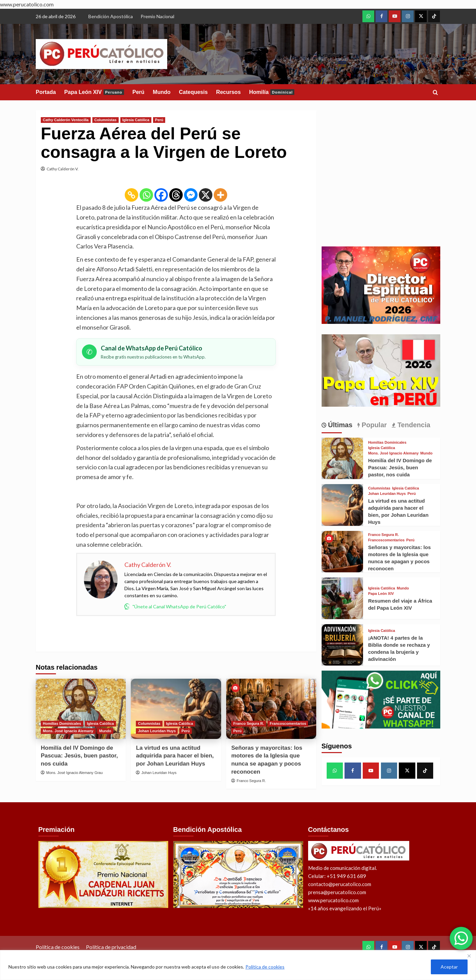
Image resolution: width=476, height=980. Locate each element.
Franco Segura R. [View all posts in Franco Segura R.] (249, 723)
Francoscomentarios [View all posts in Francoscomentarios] (288, 723)
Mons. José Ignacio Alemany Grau (75, 773)
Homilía (272, 92)
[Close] (469, 956)
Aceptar (449, 967)
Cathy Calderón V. (63, 169)
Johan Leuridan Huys (159, 773)
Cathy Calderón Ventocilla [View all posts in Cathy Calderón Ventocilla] (66, 120)
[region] (238, 965)
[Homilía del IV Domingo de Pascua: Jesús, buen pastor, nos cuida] (81, 709)
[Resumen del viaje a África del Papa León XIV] (342, 598)
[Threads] (176, 195)
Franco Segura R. (251, 781)
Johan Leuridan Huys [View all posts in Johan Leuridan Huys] (157, 731)
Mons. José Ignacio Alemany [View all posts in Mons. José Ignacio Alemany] (68, 731)
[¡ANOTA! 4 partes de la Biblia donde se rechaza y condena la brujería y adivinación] (342, 645)
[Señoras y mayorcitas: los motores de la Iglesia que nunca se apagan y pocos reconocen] (271, 709)
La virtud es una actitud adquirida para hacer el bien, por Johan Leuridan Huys (175, 756)
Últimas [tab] (339, 425)
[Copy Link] (131, 195)
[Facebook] (161, 195)
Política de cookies (265, 967)
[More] (220, 195)
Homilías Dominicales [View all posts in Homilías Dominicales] (62, 723)
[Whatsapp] (146, 195)
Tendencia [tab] (413, 425)
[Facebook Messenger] (191, 195)
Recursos (228, 92)
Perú (139, 92)
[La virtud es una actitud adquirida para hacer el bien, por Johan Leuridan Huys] (176, 709)
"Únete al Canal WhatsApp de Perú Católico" (175, 606)
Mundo (161, 92)
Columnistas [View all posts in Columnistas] (106, 120)
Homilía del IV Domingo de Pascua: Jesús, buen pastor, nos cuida (79, 756)
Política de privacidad (111, 947)
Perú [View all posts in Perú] (159, 120)
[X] (206, 195)
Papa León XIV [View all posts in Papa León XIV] (381, 594)
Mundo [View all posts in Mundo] (105, 731)
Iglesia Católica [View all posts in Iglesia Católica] (136, 120)
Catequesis (193, 92)
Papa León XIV (94, 92)
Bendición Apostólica (111, 16)
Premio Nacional (157, 16)
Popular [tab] (373, 425)
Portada (46, 92)
